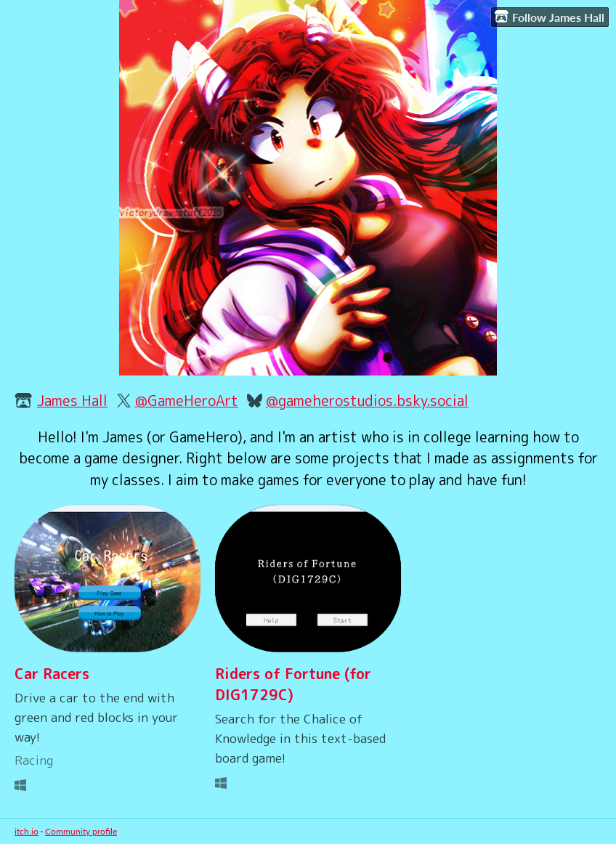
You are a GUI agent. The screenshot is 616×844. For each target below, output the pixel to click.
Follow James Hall (550, 17)
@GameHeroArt (187, 401)
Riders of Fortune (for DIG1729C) (293, 684)
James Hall (72, 401)
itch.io (27, 831)
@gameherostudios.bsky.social (367, 401)
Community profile (81, 831)
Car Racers (52, 674)
